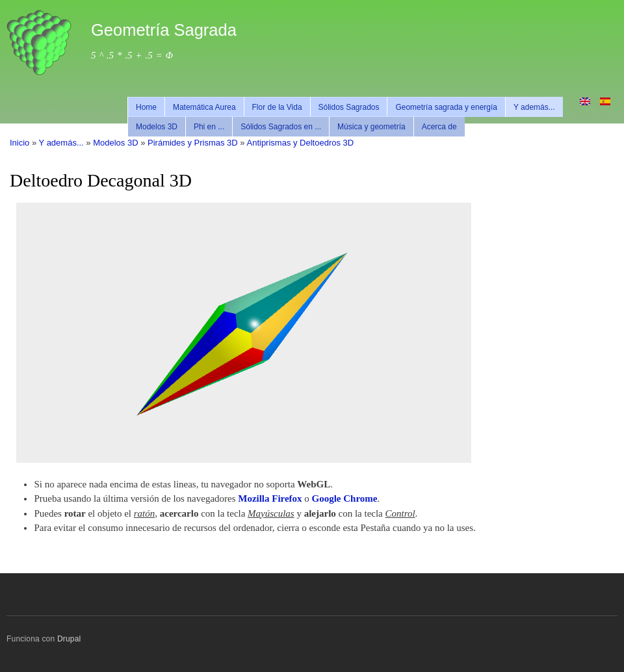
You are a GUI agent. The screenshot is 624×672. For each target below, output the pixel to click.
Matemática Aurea (204, 107)
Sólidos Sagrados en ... (281, 127)
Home (146, 107)
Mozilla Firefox (270, 498)
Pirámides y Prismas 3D (193, 143)
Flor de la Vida (277, 107)
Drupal (69, 639)
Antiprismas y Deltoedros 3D (300, 143)
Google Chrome (345, 498)
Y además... (534, 107)
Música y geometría (371, 127)
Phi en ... (209, 127)
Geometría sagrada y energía (446, 107)
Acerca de (439, 127)
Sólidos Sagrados (349, 107)
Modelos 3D (157, 127)
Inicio (19, 143)
